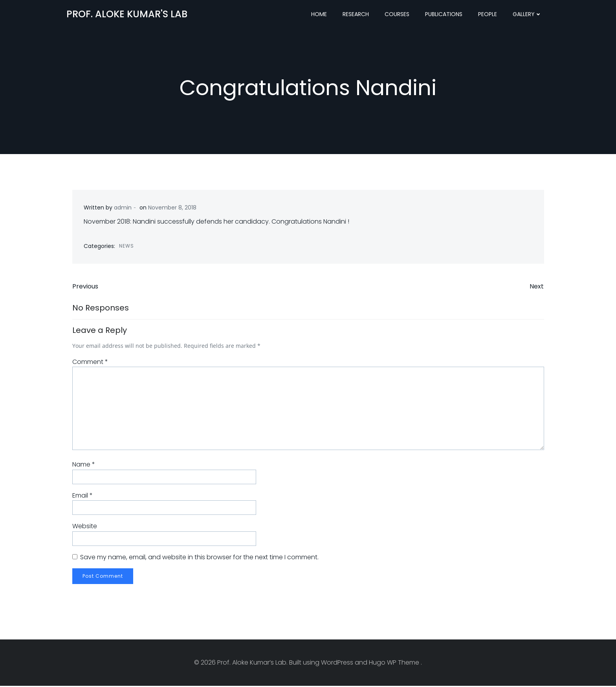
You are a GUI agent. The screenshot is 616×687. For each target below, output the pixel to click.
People (488, 14)
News (126, 246)
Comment (90, 363)
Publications (444, 14)
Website (84, 527)
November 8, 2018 (172, 208)
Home (319, 14)
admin (123, 208)
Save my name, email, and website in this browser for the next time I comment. (199, 558)
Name (83, 466)
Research (356, 14)
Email (82, 497)
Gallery (528, 14)
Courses (397, 14)
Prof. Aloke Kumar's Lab (126, 14)
